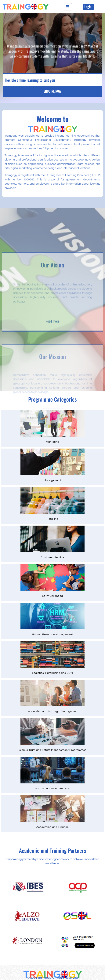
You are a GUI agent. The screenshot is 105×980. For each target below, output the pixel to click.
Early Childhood (52, 596)
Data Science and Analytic (52, 789)
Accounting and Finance (53, 827)
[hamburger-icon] (68, 7)
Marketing (52, 442)
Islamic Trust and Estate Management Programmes (52, 750)
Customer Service (52, 557)
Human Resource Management (52, 634)
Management (52, 480)
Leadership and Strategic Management (52, 712)
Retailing (52, 519)
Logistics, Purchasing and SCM (52, 673)
